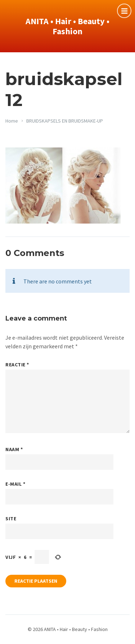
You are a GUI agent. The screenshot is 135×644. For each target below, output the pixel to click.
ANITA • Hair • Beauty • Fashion (67, 26)
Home (12, 121)
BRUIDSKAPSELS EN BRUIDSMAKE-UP (65, 121)
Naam (14, 449)
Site (11, 519)
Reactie (17, 365)
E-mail (15, 484)
